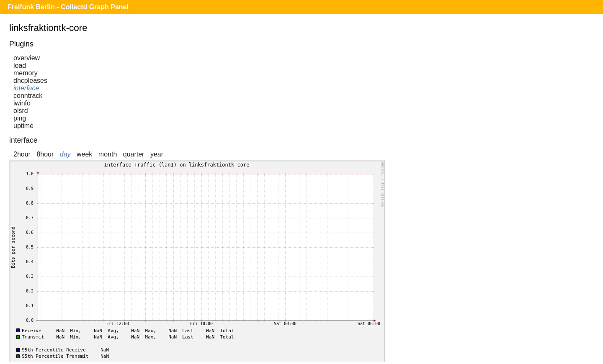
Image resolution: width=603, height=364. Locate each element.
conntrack (28, 96)
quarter (134, 154)
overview (27, 58)
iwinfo (22, 103)
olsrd (21, 111)
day (65, 154)
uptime (23, 126)
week (84, 154)
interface (26, 88)
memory (26, 73)
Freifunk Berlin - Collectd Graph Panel (68, 7)
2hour (22, 154)
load (20, 65)
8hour (45, 154)
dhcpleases (30, 81)
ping (20, 118)
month (108, 154)
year (157, 154)
